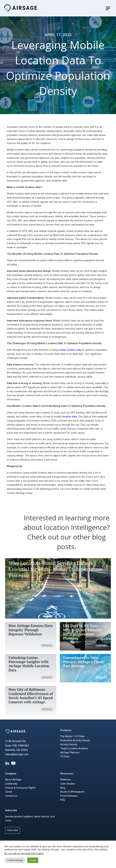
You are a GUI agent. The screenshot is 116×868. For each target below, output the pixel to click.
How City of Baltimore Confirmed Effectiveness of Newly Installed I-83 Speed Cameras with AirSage (31, 696)
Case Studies (68, 784)
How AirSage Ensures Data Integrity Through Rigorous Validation (30, 630)
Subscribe (11, 810)
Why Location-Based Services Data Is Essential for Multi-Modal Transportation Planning (56, 569)
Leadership (11, 784)
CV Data (65, 756)
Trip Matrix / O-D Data (72, 736)
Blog (63, 788)
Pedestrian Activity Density (75, 740)
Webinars (66, 780)
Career (9, 792)
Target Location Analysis (74, 748)
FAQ (63, 800)
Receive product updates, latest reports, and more (30, 819)
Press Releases (69, 796)
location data (70, 417)
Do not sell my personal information (24, 853)
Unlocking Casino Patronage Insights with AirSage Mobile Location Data (29, 664)
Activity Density (69, 744)
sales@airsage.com (17, 754)
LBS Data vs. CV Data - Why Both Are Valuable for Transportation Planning (83, 632)
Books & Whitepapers (72, 792)
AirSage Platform (70, 753)
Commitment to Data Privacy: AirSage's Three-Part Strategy (84, 662)
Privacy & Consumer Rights (20, 788)
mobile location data (70, 350)
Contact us (11, 796)
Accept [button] (33, 860)
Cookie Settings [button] (15, 860)
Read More (101, 614)
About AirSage (13, 780)
